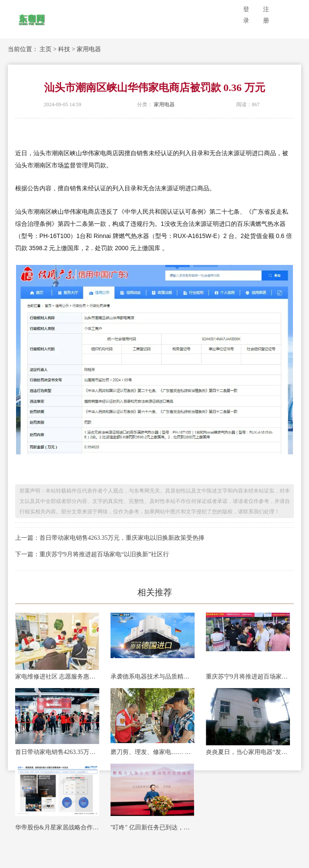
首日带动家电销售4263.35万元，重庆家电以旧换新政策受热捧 (57, 752)
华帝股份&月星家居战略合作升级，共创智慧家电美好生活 (57, 827)
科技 (64, 49)
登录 (246, 15)
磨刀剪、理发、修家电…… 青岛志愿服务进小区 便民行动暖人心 (153, 752)
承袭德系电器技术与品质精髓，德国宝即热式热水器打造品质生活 (153, 677)
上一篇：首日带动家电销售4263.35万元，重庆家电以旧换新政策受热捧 (110, 538)
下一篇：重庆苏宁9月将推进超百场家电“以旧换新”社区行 (92, 554)
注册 (266, 15)
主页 (46, 49)
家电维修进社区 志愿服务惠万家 (57, 677)
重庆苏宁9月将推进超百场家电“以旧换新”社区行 (248, 677)
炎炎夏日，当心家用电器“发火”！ (248, 752)
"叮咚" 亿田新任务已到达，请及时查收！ (153, 827)
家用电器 (89, 49)
